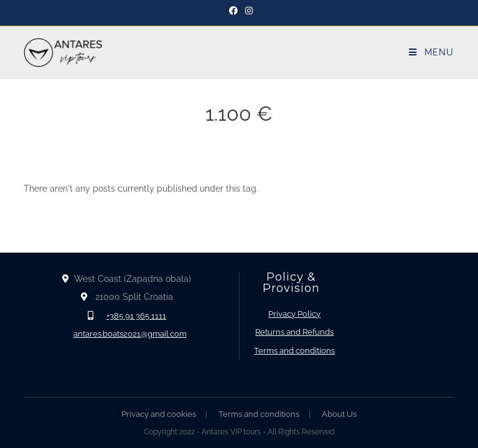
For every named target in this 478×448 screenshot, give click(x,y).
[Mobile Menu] (431, 52)
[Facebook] (233, 11)
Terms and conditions (294, 351)
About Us (339, 414)
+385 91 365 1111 (136, 316)
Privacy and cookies (159, 414)
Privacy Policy (294, 314)
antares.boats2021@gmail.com (130, 334)
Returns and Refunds (294, 332)
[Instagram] (247, 11)
